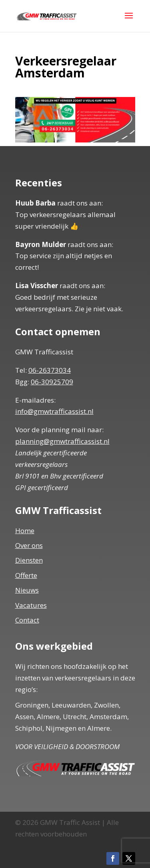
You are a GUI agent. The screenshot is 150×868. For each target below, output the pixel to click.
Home (25, 531)
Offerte (26, 575)
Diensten (29, 560)
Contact (27, 620)
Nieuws (27, 590)
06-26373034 (50, 370)
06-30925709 (52, 382)
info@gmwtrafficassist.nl (54, 411)
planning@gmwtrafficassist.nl (62, 441)
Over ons (29, 545)
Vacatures (31, 605)
